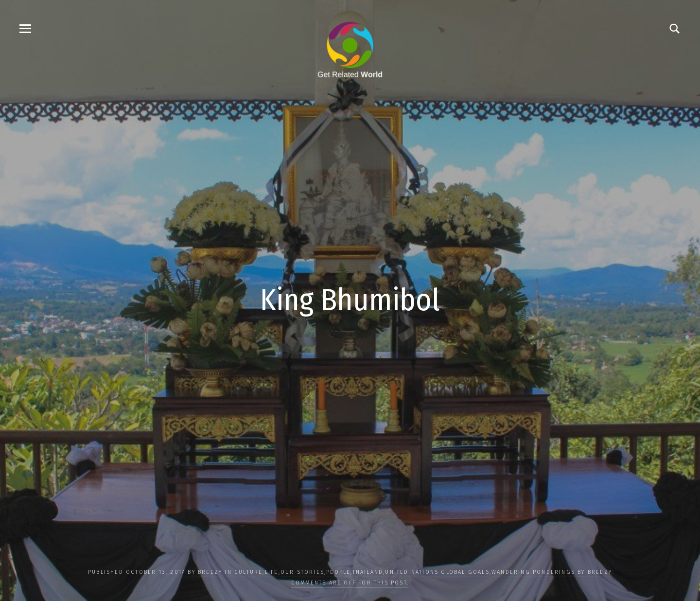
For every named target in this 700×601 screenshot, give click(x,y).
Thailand (368, 572)
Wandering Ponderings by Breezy (552, 572)
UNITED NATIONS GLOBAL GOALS (437, 572)
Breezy (210, 572)
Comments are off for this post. (350, 583)
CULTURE (248, 572)
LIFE (272, 572)
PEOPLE (338, 572)
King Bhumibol (350, 300)
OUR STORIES (302, 572)
